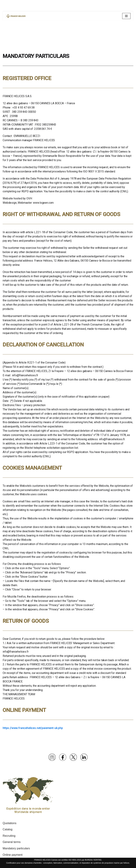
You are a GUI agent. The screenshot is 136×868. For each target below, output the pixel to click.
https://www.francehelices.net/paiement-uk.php (33, 728)
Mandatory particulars (16, 848)
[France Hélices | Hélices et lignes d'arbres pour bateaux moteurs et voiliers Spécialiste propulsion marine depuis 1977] (16, 16)
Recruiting (9, 836)
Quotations (9, 823)
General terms (12, 842)
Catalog (8, 829)
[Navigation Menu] (126, 16)
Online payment (13, 855)
